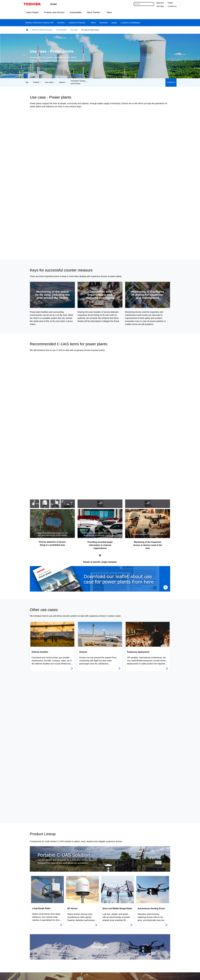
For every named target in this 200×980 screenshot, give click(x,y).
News (109, 12)
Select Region (32, 12)
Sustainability (76, 12)
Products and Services (54, 12)
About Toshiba (94, 12)
